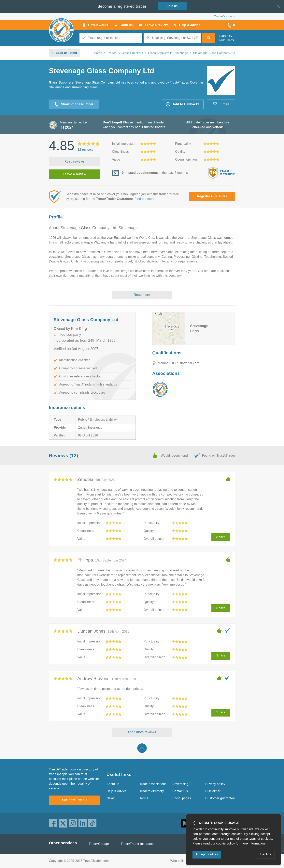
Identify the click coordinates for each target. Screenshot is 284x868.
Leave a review (74, 174)
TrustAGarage (99, 844)
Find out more (145, 199)
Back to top (142, 748)
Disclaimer (213, 791)
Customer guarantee (220, 798)
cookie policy (226, 843)
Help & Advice (117, 791)
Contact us (180, 791)
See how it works (74, 800)
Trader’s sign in (225, 16)
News (111, 798)
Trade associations (153, 784)
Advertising (180, 784)
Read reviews (75, 161)
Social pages (182, 798)
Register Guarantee (212, 196)
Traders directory (152, 791)
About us (113, 784)
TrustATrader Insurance (138, 844)
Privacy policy (215, 784)
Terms (144, 798)
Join (172, 6)
